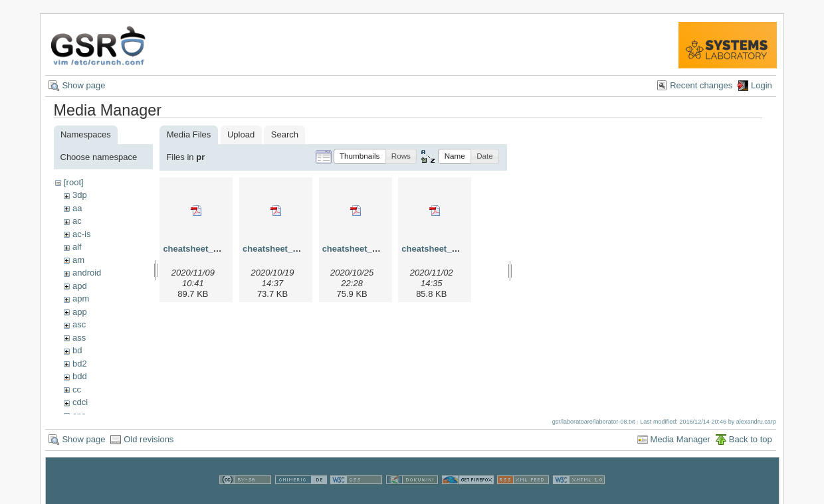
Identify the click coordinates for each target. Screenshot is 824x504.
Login (762, 85)
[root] (74, 182)
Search (285, 134)
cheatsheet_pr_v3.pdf (367, 249)
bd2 (80, 364)
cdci (80, 402)
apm (81, 298)
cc (77, 389)
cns (79, 415)
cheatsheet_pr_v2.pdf (287, 249)
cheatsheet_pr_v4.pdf (446, 249)
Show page (83, 85)
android (87, 273)
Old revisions (149, 444)
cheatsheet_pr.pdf (200, 249)
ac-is (81, 234)
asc (79, 324)
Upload (241, 134)
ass (79, 338)
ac (77, 221)
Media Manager (680, 444)
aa (77, 208)
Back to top (751, 444)
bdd (80, 376)
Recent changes (701, 85)
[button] (360, 156)
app (80, 312)
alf (77, 247)
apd (80, 286)
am (78, 260)
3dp (80, 195)
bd (77, 350)
